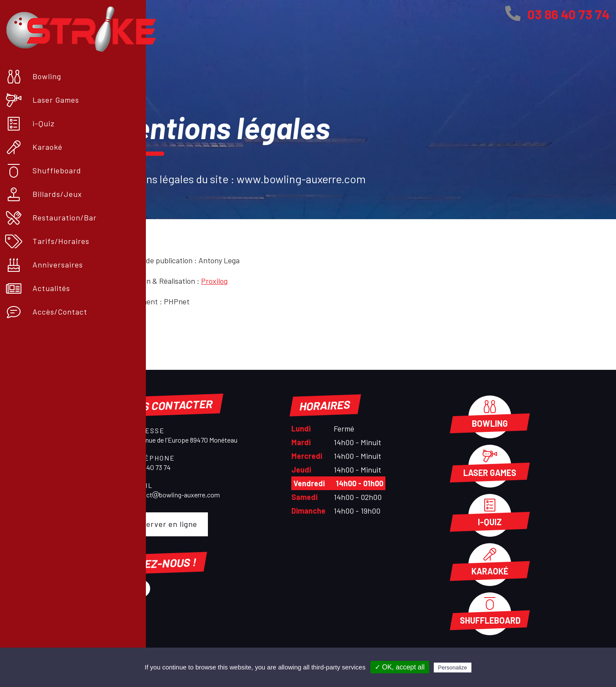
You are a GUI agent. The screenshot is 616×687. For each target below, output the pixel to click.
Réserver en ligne (160, 524)
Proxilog (214, 281)
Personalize (453, 668)
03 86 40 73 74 (557, 14)
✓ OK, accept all (400, 667)
